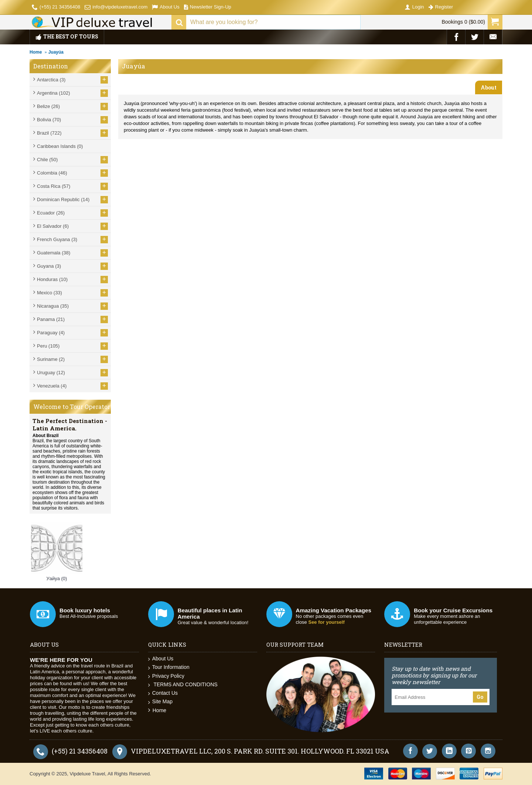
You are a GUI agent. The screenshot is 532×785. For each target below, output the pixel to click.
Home (36, 52)
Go (480, 697)
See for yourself (326, 622)
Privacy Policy (166, 676)
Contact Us (163, 693)
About (489, 87)
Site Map (160, 702)
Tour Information (169, 667)
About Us (161, 659)
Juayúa (56, 52)
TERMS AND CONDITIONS (183, 685)
